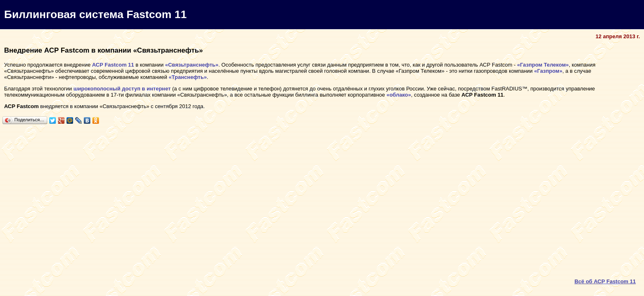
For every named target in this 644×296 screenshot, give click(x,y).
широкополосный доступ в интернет (122, 89)
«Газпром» (548, 71)
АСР (98, 65)
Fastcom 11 (120, 65)
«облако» (399, 95)
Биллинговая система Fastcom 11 (95, 14)
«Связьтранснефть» (192, 65)
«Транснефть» (188, 77)
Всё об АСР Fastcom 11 (605, 281)
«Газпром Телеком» (543, 65)
